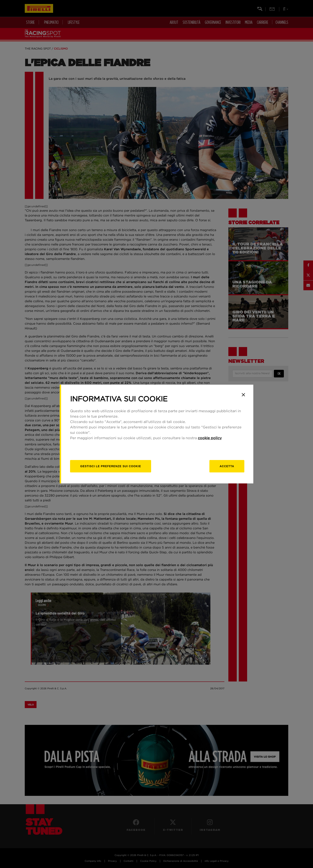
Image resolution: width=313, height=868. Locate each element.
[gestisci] (111, 466)
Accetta (227, 466)
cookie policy (210, 438)
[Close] (243, 395)
